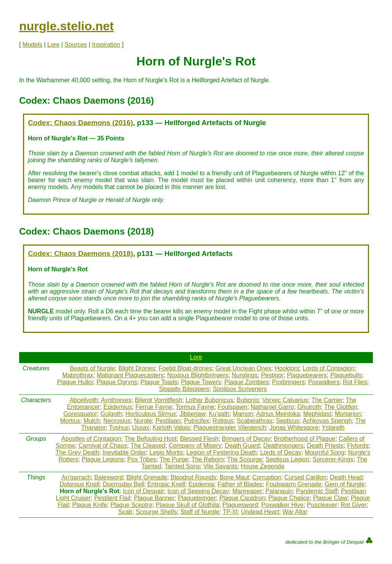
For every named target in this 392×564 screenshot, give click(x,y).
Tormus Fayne (195, 407)
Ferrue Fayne (154, 407)
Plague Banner (154, 498)
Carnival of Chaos (103, 446)
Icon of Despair (144, 491)
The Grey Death (77, 452)
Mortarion (348, 414)
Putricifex (197, 421)
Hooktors (287, 368)
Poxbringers (288, 382)
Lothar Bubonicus (210, 400)
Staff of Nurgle (200, 512)
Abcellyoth (84, 400)
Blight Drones (137, 368)
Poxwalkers (324, 382)
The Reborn (208, 459)
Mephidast (317, 414)
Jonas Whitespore (294, 428)
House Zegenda (263, 466)
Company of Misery (195, 446)
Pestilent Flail (112, 498)
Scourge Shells (156, 512)
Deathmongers (283, 446)
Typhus (119, 428)
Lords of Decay (281, 452)
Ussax (140, 428)
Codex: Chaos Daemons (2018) (80, 253)
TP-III (230, 512)
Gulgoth (111, 414)
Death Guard (242, 446)
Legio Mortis (166, 452)
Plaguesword (240, 505)
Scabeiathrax (254, 421)
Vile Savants (220, 466)
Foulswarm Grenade (293, 484)
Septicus (288, 421)
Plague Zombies (247, 382)
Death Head (346, 477)
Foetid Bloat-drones (185, 368)
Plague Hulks (75, 382)
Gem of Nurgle (345, 484)
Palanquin (279, 491)
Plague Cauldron (242, 498)
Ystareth (333, 428)
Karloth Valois (171, 428)
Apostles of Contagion (91, 439)
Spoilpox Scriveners (240, 389)
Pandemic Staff (317, 491)
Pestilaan (168, 421)
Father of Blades (240, 484)
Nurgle (143, 421)
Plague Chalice (289, 498)
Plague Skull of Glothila (187, 505)
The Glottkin (341, 407)
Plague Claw (330, 498)
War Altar (295, 512)
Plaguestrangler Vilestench (230, 428)
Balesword (109, 477)
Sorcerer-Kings (333, 459)
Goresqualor (80, 414)
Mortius (70, 421)
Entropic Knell (166, 484)
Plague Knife (90, 505)
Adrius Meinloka (278, 414)
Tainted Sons (182, 466)
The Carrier (327, 400)
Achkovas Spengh (327, 421)
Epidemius (118, 407)
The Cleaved (148, 446)
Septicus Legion (287, 459)
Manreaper (247, 491)
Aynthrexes (116, 400)
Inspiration (106, 45)
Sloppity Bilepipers (184, 389)
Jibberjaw (193, 414)
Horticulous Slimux (150, 414)
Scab (125, 512)
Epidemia (202, 484)
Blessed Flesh (199, 439)
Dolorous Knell (79, 484)
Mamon (243, 414)
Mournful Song (325, 452)
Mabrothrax (78, 375)
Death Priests (325, 446)
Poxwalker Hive (282, 505)
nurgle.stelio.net (66, 26)
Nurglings (245, 375)
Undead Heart (260, 512)
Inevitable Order (124, 452)
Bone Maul (234, 477)
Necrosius (117, 421)
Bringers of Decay (246, 439)
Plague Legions (103, 459)
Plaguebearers (307, 375)
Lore (54, 45)
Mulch (92, 421)
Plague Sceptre (131, 505)
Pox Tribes (142, 459)
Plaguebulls (346, 375)
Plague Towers (201, 382)
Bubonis (248, 400)
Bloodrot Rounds (194, 477)
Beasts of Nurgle (92, 368)
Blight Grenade (147, 477)
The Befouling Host (150, 439)
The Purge (174, 459)
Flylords (358, 446)
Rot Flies (355, 382)
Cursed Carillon (305, 477)
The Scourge (245, 459)
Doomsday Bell (123, 484)
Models (33, 45)
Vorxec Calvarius (285, 400)
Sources (76, 45)
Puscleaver (322, 505)
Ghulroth (309, 407)
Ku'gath (219, 414)
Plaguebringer (197, 498)
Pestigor (272, 375)
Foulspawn (233, 407)
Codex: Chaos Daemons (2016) (80, 123)
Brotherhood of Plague (305, 439)
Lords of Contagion (328, 368)
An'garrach (76, 477)
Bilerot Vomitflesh (158, 400)
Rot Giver (354, 505)
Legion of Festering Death (222, 452)
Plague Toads (159, 382)
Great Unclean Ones (243, 368)
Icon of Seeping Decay (198, 491)
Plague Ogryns (117, 382)
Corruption (267, 477)
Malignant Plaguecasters (130, 375)
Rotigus (223, 421)
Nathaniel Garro (272, 407)
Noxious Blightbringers (198, 375)
